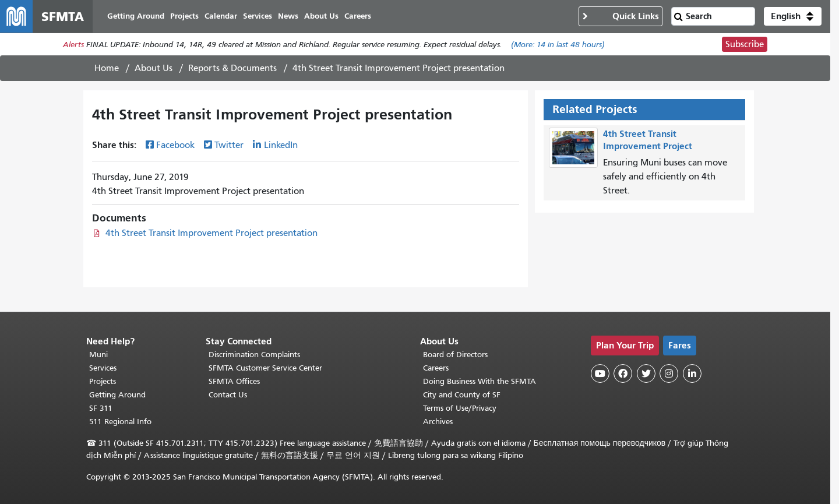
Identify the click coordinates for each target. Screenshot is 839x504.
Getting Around (117, 395)
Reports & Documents (232, 68)
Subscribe (745, 44)
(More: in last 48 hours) (558, 45)
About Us (154, 68)
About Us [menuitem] (321, 16)
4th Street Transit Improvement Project (648, 140)
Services (103, 368)
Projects (103, 381)
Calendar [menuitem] (221, 16)
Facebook (175, 145)
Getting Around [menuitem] (136, 16)
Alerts (73, 45)
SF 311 (101, 408)
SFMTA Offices (234, 381)
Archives (438, 422)
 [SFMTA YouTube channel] (600, 373)
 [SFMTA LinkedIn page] (692, 373)
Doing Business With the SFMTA (480, 381)
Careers (436, 368)
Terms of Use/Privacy (460, 408)
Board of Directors (455, 355)
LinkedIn (281, 145)
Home (107, 68)
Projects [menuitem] (184, 16)
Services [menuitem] (258, 16)
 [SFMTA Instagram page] (669, 373)
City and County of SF (462, 395)
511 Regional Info (120, 422)
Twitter (229, 145)
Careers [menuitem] (358, 16)
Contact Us (228, 395)
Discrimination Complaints (254, 355)
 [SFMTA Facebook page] (623, 373)
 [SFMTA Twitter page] (646, 373)
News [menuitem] (288, 16)
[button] (793, 16)
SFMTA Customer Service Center (265, 368)
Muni (98, 355)
